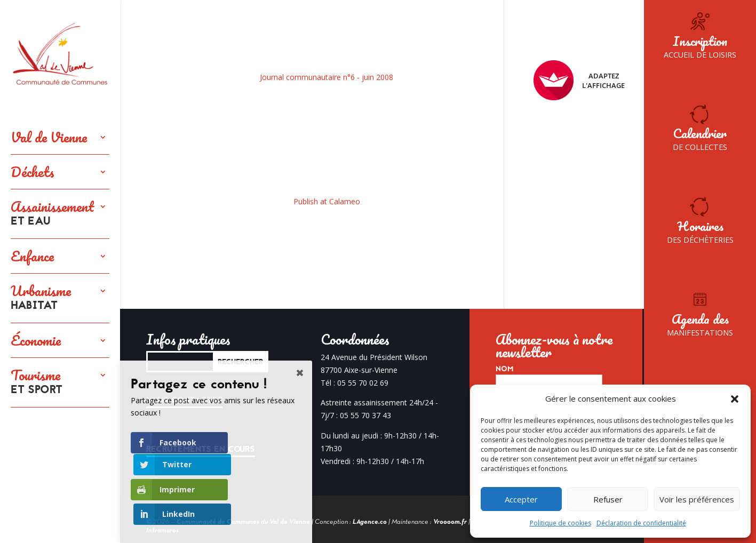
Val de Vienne (49, 137)
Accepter (521, 499)
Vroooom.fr (450, 522)
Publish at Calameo (327, 201)
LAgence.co (370, 522)
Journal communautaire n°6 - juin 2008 (327, 77)
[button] (735, 399)
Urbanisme (41, 298)
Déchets (33, 172)
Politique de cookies (560, 523)
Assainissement (52, 214)
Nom (504, 369)
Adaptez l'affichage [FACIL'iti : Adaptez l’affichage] (579, 80)
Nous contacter (184, 400)
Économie (36, 340)
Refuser (608, 499)
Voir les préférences (697, 499)
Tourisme (37, 382)
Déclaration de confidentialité (641, 523)
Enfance (32, 256)
